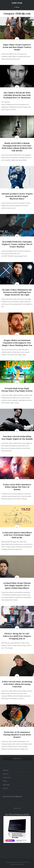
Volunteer (6, 770)
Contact (5, 788)
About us (5, 774)
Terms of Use (7, 777)
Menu (18, 7)
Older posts (17, 758)
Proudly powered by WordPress (14, 862)
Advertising (6, 785)
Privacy (5, 781)
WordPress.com (19, 864)
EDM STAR (17, 3)
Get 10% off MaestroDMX (17, 815)
